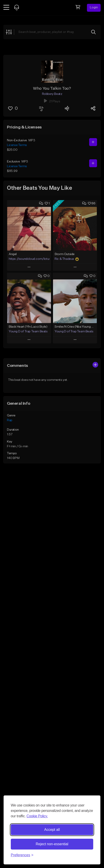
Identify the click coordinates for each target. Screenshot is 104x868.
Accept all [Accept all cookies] (52, 830)
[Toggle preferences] (22, 855)
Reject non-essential (52, 844)
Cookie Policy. (37, 816)
